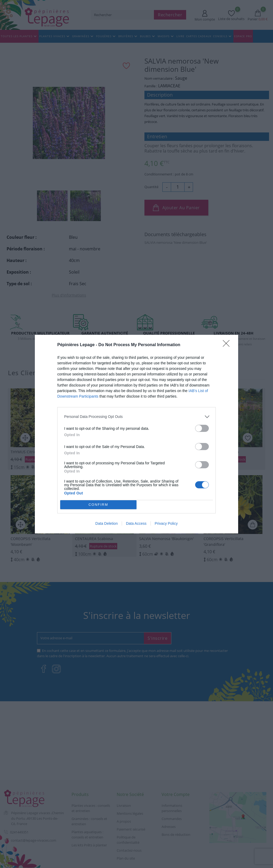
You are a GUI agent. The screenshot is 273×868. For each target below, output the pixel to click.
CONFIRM (98, 505)
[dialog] (136, 434)
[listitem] (136, 417)
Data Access (136, 523)
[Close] (228, 345)
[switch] (202, 428)
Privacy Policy (166, 523)
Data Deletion (107, 523)
